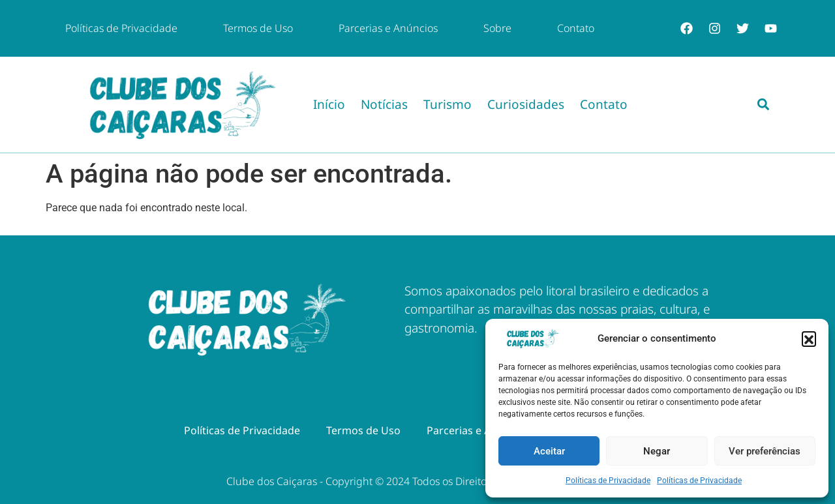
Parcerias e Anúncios (388, 28)
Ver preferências (765, 451)
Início (329, 104)
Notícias (384, 104)
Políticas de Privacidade (608, 481)
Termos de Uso (258, 28)
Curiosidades (526, 104)
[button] (809, 338)
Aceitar (549, 451)
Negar (657, 451)
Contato (576, 28)
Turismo (448, 104)
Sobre (497, 28)
